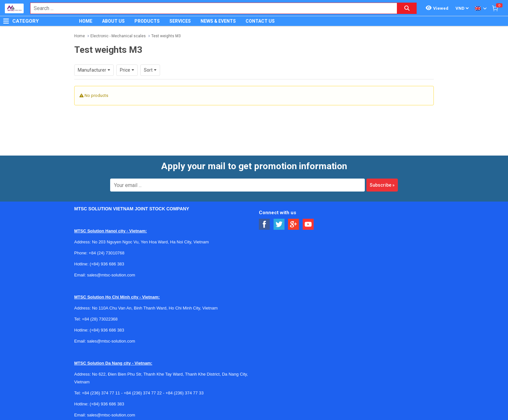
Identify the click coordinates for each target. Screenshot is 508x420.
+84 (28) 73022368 (100, 319)
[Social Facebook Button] (265, 224)
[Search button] (407, 8)
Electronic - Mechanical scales (118, 36)
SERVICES (180, 21)
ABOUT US (113, 21)
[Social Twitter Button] (279, 224)
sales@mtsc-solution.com (111, 275)
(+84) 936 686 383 (107, 264)
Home (80, 36)
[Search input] (210, 8)
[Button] (6, 21)
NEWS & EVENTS (218, 21)
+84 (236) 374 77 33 (185, 393)
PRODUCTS (147, 21)
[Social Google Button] (294, 224)
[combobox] (210, 8)
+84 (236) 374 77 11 (101, 393)
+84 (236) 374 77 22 (143, 393)
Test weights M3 (166, 36)
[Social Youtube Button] (308, 224)
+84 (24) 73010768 (107, 253)
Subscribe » (382, 185)
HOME (86, 21)
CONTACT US (260, 21)
